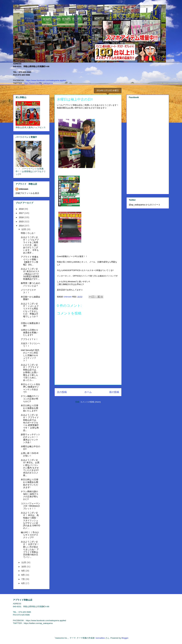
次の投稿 (62, 392)
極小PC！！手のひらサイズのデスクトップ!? (30, 535)
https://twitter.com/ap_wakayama (38, 83)
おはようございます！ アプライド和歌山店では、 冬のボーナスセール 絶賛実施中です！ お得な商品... (30, 423)
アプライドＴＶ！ (29, 339)
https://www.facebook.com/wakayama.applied (46, 80)
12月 (24, 229)
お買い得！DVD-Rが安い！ (30, 454)
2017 (22, 213)
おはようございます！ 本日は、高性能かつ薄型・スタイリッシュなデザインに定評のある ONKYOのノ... (30, 520)
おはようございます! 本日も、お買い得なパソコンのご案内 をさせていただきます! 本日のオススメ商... (30, 468)
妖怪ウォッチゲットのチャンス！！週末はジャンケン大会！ (30, 438)
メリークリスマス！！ (28, 291)
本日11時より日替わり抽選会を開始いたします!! (30, 408)
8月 (23, 575)
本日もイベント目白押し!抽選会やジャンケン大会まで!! (30, 388)
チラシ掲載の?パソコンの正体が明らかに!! (30, 399)
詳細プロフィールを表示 (27, 193)
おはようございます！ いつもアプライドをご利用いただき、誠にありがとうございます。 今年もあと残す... (30, 245)
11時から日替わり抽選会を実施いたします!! (30, 333)
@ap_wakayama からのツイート (145, 205)
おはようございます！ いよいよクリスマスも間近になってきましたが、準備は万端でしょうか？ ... (30, 311)
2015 (22, 222)
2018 (22, 209)
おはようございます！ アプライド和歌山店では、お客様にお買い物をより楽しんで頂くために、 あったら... (30, 372)
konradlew (100, 638)
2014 (22, 226)
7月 (23, 579)
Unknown (23, 189)
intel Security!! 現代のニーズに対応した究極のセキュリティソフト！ (30, 355)
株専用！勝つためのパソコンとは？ (30, 284)
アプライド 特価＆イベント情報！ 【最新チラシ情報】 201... (30, 261)
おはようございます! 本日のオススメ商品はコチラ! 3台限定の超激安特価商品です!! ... (30, 274)
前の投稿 (114, 392)
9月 (23, 571)
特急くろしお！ (28, 233)
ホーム (88, 392)
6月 (23, 583)
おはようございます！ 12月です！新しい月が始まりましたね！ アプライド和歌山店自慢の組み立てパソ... (30, 549)
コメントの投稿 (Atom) (90, 402)
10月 (24, 567)
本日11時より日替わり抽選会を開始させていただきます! (30, 483)
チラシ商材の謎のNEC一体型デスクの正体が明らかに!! (30, 495)
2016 (22, 217)
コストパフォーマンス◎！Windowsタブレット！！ (30, 506)
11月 (24, 562)
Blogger (125, 638)
